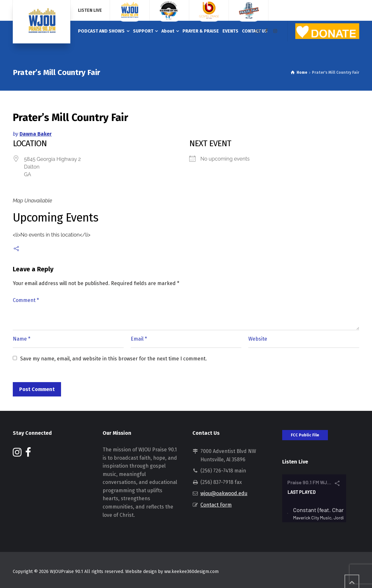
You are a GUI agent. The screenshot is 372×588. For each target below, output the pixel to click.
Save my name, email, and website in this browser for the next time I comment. (113, 359)
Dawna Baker (36, 134)
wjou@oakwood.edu (224, 493)
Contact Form (216, 505)
